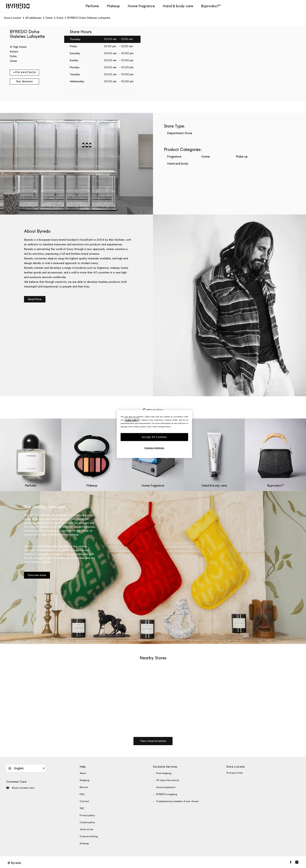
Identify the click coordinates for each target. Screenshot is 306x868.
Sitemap (84, 843)
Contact (84, 801)
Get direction (24, 81)
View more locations (153, 741)
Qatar (49, 18)
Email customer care (20, 788)
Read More (35, 299)
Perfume (92, 6)
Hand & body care (178, 6)
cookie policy (132, 420)
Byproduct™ (211, 6)
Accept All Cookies (154, 437)
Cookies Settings (154, 448)
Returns (84, 787)
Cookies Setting (89, 836)
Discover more (37, 575)
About (83, 773)
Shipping (84, 780)
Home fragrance (141, 6)
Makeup (113, 6)
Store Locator (13, 18)
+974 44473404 (24, 72)
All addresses (33, 18)
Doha (60, 18)
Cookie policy (87, 822)
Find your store (235, 773)
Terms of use (86, 829)
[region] (154, 434)
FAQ (82, 794)
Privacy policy (87, 815)
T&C (82, 808)
